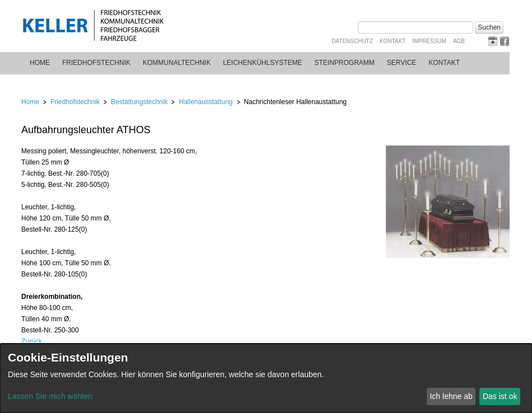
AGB (459, 41)
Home (40, 63)
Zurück (32, 341)
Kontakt (393, 41)
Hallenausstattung (206, 102)
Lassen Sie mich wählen (50, 396)
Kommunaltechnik (177, 63)
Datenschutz (352, 41)
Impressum (429, 41)
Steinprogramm (345, 63)
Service (402, 63)
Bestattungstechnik (139, 102)
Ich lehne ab (451, 396)
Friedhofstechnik (96, 63)
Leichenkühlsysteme (262, 63)
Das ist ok (500, 396)
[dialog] (266, 378)
